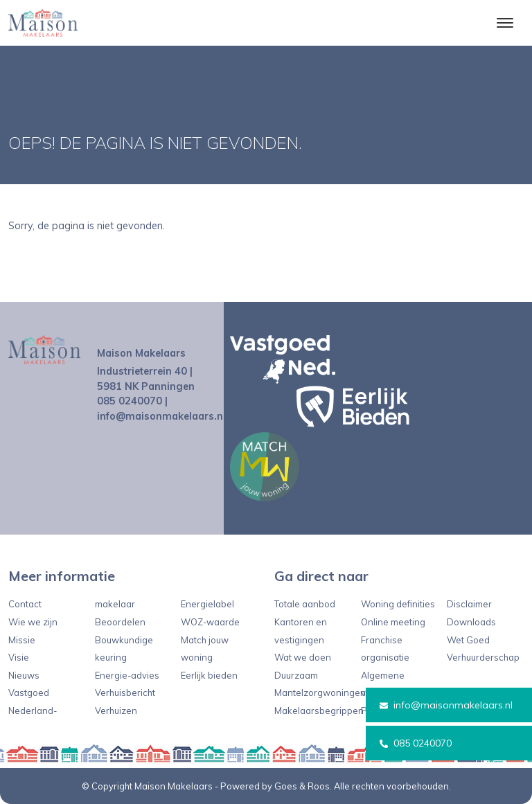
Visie (19, 657)
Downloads (471, 622)
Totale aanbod (305, 604)
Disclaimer (469, 604)
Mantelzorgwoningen (320, 693)
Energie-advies (127, 675)
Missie (22, 640)
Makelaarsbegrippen (319, 711)
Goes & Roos (302, 786)
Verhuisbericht (125, 693)
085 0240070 (416, 743)
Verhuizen (116, 711)
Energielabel (207, 604)
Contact (25, 604)
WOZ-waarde (210, 622)
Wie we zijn (33, 622)
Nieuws (24, 675)
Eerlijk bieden (209, 675)
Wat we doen (303, 657)
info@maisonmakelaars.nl (446, 705)
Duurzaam (296, 675)
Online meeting (393, 622)
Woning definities (398, 604)
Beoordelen (120, 622)
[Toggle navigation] (505, 23)
